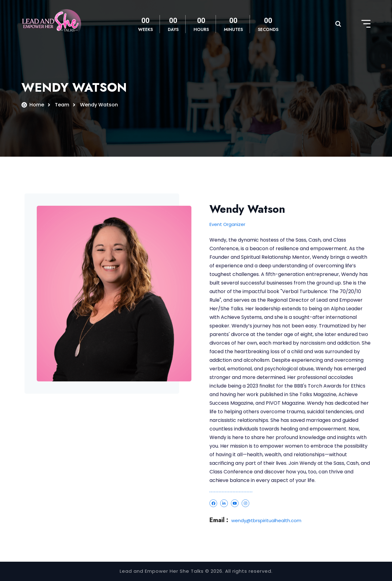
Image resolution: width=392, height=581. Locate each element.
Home (37, 105)
